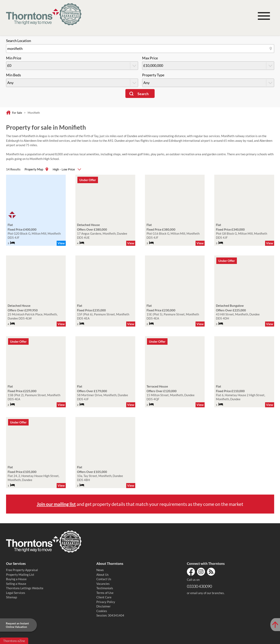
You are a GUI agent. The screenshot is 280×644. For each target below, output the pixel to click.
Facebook (191, 572)
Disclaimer (104, 606)
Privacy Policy (106, 602)
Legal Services (16, 593)
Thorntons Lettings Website (25, 588)
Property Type (153, 75)
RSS (211, 572)
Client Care (104, 597)
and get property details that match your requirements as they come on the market (140, 504)
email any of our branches (207, 593)
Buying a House (16, 579)
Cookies (102, 611)
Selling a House (16, 584)
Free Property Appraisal (22, 570)
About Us (103, 575)
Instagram (201, 572)
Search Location (19, 41)
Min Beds (14, 75)
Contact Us (104, 579)
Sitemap (11, 597)
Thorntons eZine (14, 641)
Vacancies (103, 584)
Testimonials (105, 588)
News (100, 570)
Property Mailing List (20, 575)
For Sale (17, 113)
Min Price (14, 58)
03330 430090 (199, 586)
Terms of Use (105, 593)
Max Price (150, 58)
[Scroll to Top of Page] (275, 625)
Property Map (34, 169)
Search (143, 94)
